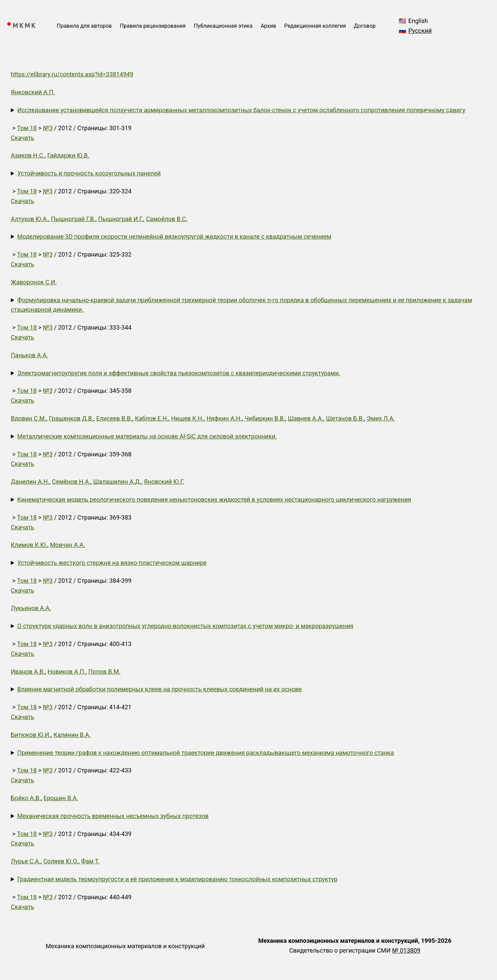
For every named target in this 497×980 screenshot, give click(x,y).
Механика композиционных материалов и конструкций (125, 946)
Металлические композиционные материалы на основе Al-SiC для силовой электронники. (147, 436)
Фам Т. (90, 861)
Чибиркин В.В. (265, 418)
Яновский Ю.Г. (164, 482)
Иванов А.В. (28, 672)
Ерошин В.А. (61, 798)
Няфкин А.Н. (224, 418)
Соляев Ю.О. (61, 861)
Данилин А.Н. (30, 482)
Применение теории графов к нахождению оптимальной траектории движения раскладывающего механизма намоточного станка (206, 753)
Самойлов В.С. (167, 219)
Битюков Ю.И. (31, 735)
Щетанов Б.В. (345, 418)
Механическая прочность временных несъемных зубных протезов (113, 816)
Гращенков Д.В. (71, 418)
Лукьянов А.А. (31, 608)
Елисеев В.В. (114, 418)
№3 (48, 128)
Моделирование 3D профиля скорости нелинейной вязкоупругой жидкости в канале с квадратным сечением (174, 236)
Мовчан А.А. (68, 545)
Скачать (22, 138)
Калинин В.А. (72, 735)
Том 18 (27, 128)
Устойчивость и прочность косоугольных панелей (89, 173)
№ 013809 (406, 950)
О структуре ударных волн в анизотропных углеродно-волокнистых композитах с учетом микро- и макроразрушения (185, 626)
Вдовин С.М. (29, 418)
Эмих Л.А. (381, 418)
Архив (268, 26)
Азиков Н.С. (28, 155)
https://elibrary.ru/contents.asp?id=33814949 (72, 74)
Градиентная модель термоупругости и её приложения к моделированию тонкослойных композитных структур (177, 879)
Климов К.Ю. (29, 545)
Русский (420, 31)
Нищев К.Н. (187, 418)
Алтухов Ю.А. (30, 219)
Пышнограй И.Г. (121, 219)
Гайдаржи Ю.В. (68, 155)
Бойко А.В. (26, 798)
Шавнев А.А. (305, 418)
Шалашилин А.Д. (117, 482)
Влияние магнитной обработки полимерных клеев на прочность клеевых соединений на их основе (159, 689)
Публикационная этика (223, 26)
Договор (365, 26)
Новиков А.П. (67, 672)
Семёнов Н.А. (71, 482)
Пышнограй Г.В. (73, 219)
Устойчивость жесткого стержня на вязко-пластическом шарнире (112, 563)
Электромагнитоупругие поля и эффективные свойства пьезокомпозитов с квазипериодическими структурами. (179, 373)
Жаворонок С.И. (34, 282)
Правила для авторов (84, 26)
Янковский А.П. (33, 92)
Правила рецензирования (153, 26)
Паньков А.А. (29, 355)
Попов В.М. (104, 672)
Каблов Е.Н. (152, 418)
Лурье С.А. (26, 861)
